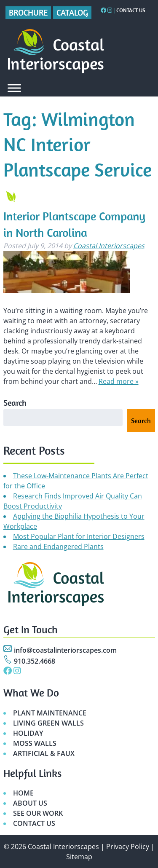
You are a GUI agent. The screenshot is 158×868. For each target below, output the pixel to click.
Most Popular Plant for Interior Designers (79, 536)
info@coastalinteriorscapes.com (65, 650)
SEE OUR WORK (38, 813)
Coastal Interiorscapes (109, 246)
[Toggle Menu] (14, 88)
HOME (23, 793)
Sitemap (79, 857)
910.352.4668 (35, 661)
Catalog (72, 12)
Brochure (28, 12)
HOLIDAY (28, 733)
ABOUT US (30, 803)
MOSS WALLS (35, 743)
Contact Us (131, 10)
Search (15, 403)
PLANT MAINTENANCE (50, 713)
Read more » (119, 381)
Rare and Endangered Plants (58, 547)
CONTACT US (34, 823)
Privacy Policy (128, 847)
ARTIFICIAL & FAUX (44, 753)
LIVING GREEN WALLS (48, 723)
